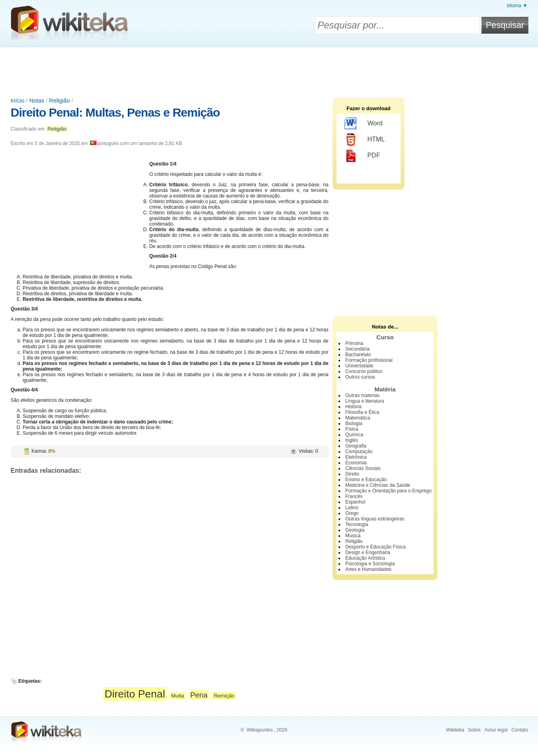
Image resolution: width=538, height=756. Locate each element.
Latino (352, 508)
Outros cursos (360, 377)
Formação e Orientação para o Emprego (388, 491)
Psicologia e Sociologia (370, 564)
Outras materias (362, 395)
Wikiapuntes (260, 730)
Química (354, 435)
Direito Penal (135, 694)
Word (364, 124)
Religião (60, 101)
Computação (359, 452)
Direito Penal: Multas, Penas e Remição (115, 112)
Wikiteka (455, 730)
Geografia (356, 446)
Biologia (354, 423)
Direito (352, 474)
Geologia (355, 530)
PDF (362, 156)
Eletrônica (356, 457)
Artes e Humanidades (368, 569)
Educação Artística (365, 558)
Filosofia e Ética (362, 412)
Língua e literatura (365, 401)
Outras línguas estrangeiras (375, 519)
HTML (365, 140)
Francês (354, 496)
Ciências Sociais (363, 468)
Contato (520, 730)
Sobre (474, 730)
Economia (356, 463)
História (354, 407)
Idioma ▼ (517, 6)
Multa (177, 696)
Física (352, 429)
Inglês (352, 440)
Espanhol (355, 502)
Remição (224, 696)
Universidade (359, 366)
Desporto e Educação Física (376, 547)
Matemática (358, 418)
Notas (37, 101)
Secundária (358, 349)
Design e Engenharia (368, 552)
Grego (352, 513)
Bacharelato (358, 355)
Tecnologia (357, 524)
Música (353, 536)
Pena (199, 695)
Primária (354, 343)
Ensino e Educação (366, 480)
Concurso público (364, 371)
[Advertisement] (269, 69)
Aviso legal (496, 730)
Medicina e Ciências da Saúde (378, 485)
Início (18, 101)
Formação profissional (369, 360)
